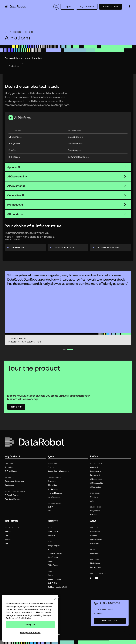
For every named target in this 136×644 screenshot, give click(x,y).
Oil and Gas (52, 485)
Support (51, 605)
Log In (68, 7)
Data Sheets (53, 557)
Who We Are (95, 532)
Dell (6, 536)
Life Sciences (53, 489)
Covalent (94, 497)
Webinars (51, 536)
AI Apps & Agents (12, 495)
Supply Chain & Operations (58, 471)
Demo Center (53, 532)
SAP (49, 511)
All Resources (53, 615)
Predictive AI (67, 205)
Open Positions (96, 540)
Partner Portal (96, 567)
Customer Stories (55, 553)
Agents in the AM (54, 579)
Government (53, 481)
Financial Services (55, 493)
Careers (93, 536)
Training (51, 601)
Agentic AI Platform (13, 499)
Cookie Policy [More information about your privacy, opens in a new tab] (25, 618)
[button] (130, 7)
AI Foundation (67, 214)
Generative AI (67, 195)
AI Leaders (9, 467)
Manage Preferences (30, 632)
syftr (92, 501)
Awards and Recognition (15, 481)
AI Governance (67, 186)
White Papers (53, 565)
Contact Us (95, 543)
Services (94, 515)
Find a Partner (96, 563)
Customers (9, 485)
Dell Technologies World (57, 587)
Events (50, 575)
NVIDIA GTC (52, 583)
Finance (51, 467)
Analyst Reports (54, 545)
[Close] (55, 599)
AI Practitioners (11, 471)
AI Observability (67, 176)
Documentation (54, 597)
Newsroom (94, 553)
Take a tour (16, 407)
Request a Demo (110, 7)
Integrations (95, 511)
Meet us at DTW (110, 621)
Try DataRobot (87, 7)
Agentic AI (67, 167)
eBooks (50, 561)
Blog (49, 549)
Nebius (8, 540)
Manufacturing (53, 497)
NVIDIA (50, 507)
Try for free (14, 66)
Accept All (30, 625)
